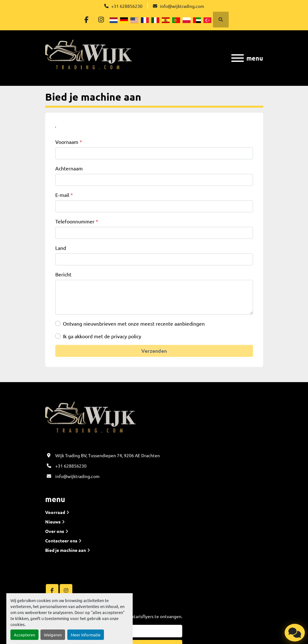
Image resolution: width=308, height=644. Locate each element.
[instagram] (102, 20)
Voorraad (55, 512)
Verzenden (154, 351)
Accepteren (24, 635)
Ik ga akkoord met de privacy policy (102, 336)
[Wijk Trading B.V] (90, 420)
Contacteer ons (61, 541)
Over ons (55, 531)
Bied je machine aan (66, 550)
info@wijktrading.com (182, 6)
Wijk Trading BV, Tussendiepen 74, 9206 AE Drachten (108, 455)
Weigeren (53, 635)
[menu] (238, 58)
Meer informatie (86, 635)
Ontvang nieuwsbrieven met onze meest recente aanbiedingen (134, 323)
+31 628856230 (127, 6)
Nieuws (53, 522)
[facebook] (86, 20)
